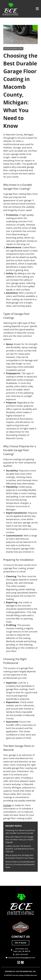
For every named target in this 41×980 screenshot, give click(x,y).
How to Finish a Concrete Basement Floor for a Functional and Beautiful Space (20, 864)
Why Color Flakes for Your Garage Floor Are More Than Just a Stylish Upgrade (20, 840)
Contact (7, 805)
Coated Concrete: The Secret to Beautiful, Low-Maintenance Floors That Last (20, 849)
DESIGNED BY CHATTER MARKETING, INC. (21, 971)
